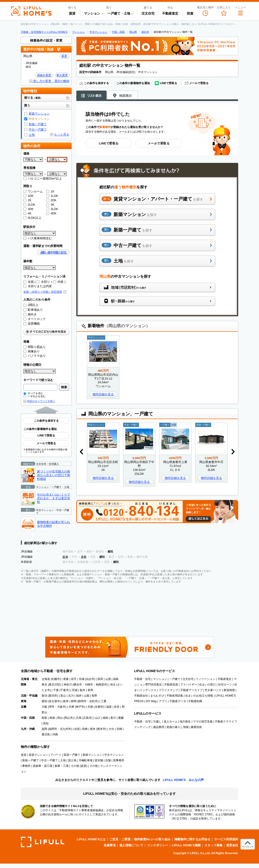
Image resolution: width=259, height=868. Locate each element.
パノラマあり (35, 356)
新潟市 (53, 696)
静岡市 (82, 701)
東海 (24, 701)
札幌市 (56, 679)
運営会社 (232, 845)
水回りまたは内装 (38, 286)
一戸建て (175, 679)
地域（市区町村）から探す (157, 287)
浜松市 (93, 701)
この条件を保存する (94, 83)
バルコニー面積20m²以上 (43, 178)
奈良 (117, 707)
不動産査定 (170, 13)
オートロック (35, 319)
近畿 (24, 707)
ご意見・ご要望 (120, 839)
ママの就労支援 (203, 722)
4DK (51, 213)
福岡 (44, 729)
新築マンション (39, 114)
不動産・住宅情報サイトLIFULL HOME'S (44, 32)
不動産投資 (171, 685)
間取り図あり (35, 347)
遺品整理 (159, 727)
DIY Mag (151, 701)
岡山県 (133, 32)
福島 (116, 679)
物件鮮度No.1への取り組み (152, 839)
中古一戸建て (38, 129)
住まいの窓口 (207, 685)
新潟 (44, 696)
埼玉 (113, 685)
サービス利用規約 (226, 839)
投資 (190, 13)
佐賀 (77, 729)
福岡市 (53, 729)
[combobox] (40, 387)
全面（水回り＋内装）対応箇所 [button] (45, 292)
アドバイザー (189, 685)
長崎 (85, 729)
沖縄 (55, 734)
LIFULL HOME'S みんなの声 (183, 780)
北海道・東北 (29, 679)
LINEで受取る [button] (166, 83)
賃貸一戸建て (72, 755)
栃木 (83, 690)
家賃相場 (229, 690)
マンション (79, 32)
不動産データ (178, 701)
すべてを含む (33, 393)
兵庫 (71, 707)
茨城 (75, 690)
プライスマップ (168, 690)
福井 (79, 696)
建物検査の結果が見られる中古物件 (54, 524)
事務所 (26, 766)
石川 (71, 696)
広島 (79, 718)
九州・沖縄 (28, 729)
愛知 (44, 701)
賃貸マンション (38, 755)
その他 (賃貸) (79, 766)
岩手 (74, 679)
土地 (32, 135)
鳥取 (44, 718)
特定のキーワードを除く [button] (41, 401)
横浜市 (78, 685)
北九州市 (65, 729)
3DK (28, 209)
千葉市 (65, 690)
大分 (111, 729)
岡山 (60, 718)
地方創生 (185, 722)
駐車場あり (33, 310)
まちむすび (157, 696)
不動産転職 (195, 701)
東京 (44, 685)
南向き (30, 314)
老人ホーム (171, 722)
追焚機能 (32, 324)
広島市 (87, 718)
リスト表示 (91, 95)
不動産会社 (141, 696)
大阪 (44, 707)
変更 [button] (64, 56)
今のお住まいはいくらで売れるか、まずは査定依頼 (54, 498)
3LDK (52, 209)
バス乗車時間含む (38, 238)
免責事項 (110, 845)
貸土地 (72, 760)
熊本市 (101, 729)
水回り (43, 282)
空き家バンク (213, 690)
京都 (90, 707)
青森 (66, 679)
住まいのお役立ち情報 (199, 696)
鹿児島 (46, 734)
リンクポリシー (158, 845)
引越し (157, 722)
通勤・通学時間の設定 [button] (53, 252)
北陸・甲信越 (29, 696)
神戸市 (80, 707)
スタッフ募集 (213, 845)
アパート (56, 755)
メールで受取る (197, 83)
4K (27, 213)
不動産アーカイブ (191, 690)
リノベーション (206, 679)
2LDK (29, 205)
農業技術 (196, 727)
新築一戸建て (38, 124)
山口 (98, 718)
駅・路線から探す (157, 301)
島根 (52, 718)
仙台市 (90, 679)
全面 (29, 282)
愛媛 (121, 718)
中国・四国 (118, 32)
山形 (108, 679)
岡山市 (69, 718)
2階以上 (31, 305)
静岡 (74, 701)
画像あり (32, 351)
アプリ (163, 701)
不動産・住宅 (142, 679)
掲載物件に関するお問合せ (192, 839)
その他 (94, 766)
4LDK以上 (32, 218)
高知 (46, 723)
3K (50, 205)
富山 (63, 696)
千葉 (56, 690)
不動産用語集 (175, 696)
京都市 (99, 707)
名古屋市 (54, 701)
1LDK (52, 196)
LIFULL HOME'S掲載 (186, 845)
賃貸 (72, 13)
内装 (58, 282)
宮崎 (119, 729)
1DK (28, 196)
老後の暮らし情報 (178, 727)
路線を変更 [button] (44, 75)
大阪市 (61, 707)
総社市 (145, 32)
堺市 (52, 707)
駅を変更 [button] (62, 75)
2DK (51, 200)
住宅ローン (225, 685)
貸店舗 (99, 760)
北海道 (46, 679)
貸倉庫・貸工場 (43, 766)
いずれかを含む (34, 396)
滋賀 (109, 707)
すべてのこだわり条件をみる (46, 332)
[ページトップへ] (248, 844)
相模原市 (101, 685)
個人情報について (131, 845)
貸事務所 (119, 760)
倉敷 (84, 557)
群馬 (90, 690)
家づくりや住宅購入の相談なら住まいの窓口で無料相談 (54, 475)
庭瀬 (65, 557)
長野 (94, 696)
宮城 (82, 679)
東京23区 (54, 685)
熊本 (93, 729)
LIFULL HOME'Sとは (91, 839)
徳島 (105, 718)
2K (27, 200)
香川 (113, 718)
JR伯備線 (27, 557)
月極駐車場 (86, 760)
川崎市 (89, 685)
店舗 (108, 760)
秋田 (100, 679)
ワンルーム (33, 191)
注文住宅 (148, 13)
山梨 (87, 696)
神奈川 (68, 685)
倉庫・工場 (62, 766)
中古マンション (98, 32)
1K (50, 191)
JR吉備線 (27, 551)
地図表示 (122, 95)
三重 (104, 701)
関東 (24, 685)
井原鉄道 (26, 562)
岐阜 (66, 701)
